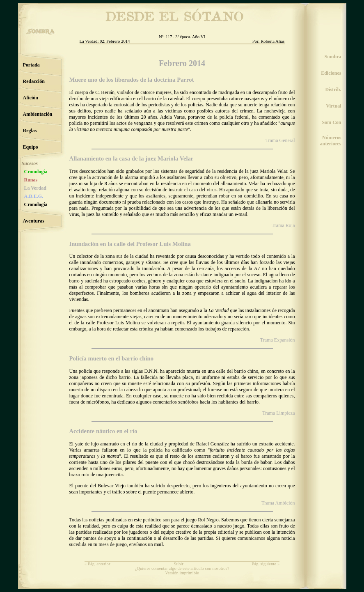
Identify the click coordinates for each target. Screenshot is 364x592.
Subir (179, 564)
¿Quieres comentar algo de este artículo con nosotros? (182, 568)
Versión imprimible (182, 573)
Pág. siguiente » (266, 564)
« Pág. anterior (97, 564)
